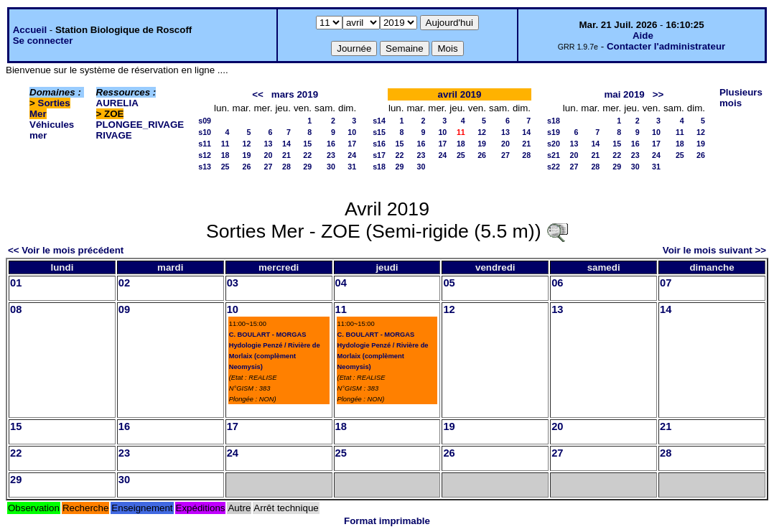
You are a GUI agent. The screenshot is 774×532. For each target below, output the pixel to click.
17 (352, 144)
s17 (379, 155)
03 (233, 283)
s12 (205, 155)
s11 (205, 144)
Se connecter (43, 41)
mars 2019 (295, 94)
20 (269, 155)
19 (247, 155)
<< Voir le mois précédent (66, 250)
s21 (554, 155)
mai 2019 (624, 94)
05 (449, 283)
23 (331, 155)
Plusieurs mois (741, 98)
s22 (554, 167)
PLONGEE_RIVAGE (140, 125)
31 (352, 167)
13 (269, 144)
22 (307, 155)
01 (16, 283)
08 (16, 309)
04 (341, 283)
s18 (379, 167)
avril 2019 (460, 94)
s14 (379, 121)
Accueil (30, 30)
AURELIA (117, 103)
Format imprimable (387, 521)
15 (307, 144)
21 (286, 155)
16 (331, 144)
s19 (554, 132)
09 (124, 309)
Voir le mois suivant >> (714, 250)
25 (225, 167)
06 (557, 283)
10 (352, 132)
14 (286, 144)
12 (247, 144)
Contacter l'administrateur (666, 46)
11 (225, 144)
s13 (205, 167)
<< (258, 94)
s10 (205, 132)
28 (286, 167)
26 (247, 167)
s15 (379, 132)
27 (269, 167)
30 (331, 167)
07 (666, 283)
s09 (205, 121)
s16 (379, 144)
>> (658, 94)
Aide (643, 36)
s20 (554, 144)
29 (307, 167)
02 (124, 283)
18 (225, 155)
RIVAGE (114, 135)
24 (352, 155)
